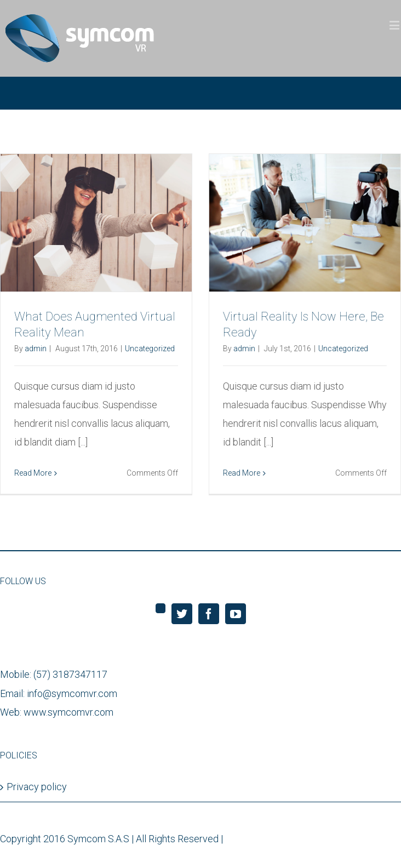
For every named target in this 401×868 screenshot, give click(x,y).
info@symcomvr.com (72, 695)
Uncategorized (150, 349)
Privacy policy (37, 788)
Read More (33, 473)
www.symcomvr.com (68, 713)
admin (36, 349)
